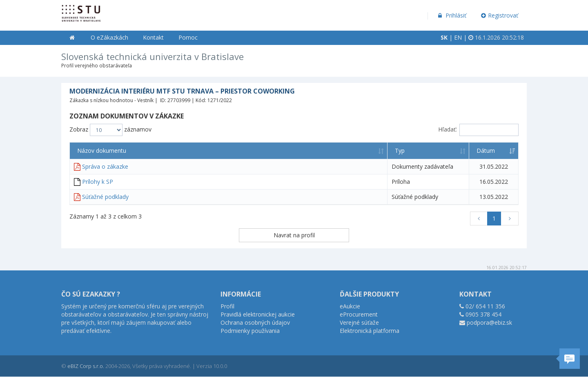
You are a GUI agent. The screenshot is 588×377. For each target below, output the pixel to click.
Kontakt (153, 37)
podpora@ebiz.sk (489, 322)
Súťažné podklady (105, 197)
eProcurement (359, 314)
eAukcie (350, 306)
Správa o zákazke (105, 166)
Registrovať (500, 15)
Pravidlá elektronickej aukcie (258, 314)
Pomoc (188, 37)
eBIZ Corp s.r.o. (86, 366)
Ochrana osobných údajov (255, 322)
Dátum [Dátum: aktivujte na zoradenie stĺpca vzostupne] (486, 151)
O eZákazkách (109, 37)
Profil (227, 306)
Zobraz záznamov (110, 130)
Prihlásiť (451, 15)
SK (444, 37)
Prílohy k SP (98, 182)
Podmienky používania (250, 331)
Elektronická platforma (370, 331)
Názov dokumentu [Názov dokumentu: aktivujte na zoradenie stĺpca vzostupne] (102, 151)
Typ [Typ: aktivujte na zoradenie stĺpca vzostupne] (400, 151)
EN (458, 37)
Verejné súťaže (359, 322)
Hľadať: (478, 130)
